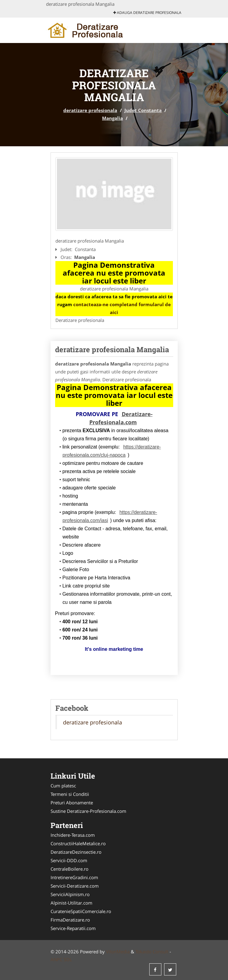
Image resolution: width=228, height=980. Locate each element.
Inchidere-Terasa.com (73, 835)
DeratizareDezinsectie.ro (76, 852)
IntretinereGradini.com (74, 877)
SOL (68, 959)
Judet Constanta (143, 110)
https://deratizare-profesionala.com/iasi (110, 516)
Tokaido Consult (152, 952)
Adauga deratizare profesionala (147, 13)
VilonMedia (118, 952)
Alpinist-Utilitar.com (71, 903)
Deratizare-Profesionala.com (121, 418)
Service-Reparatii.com (73, 928)
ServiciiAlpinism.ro (70, 894)
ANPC (56, 959)
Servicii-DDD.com (69, 860)
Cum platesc (63, 786)
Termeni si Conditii (70, 794)
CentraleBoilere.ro (69, 869)
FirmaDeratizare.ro (70, 920)
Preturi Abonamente (72, 803)
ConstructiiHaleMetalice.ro (78, 843)
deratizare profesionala (90, 110)
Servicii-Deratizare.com (75, 886)
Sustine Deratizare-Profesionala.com (88, 811)
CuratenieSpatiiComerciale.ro (81, 911)
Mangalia (112, 118)
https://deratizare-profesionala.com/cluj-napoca (112, 451)
